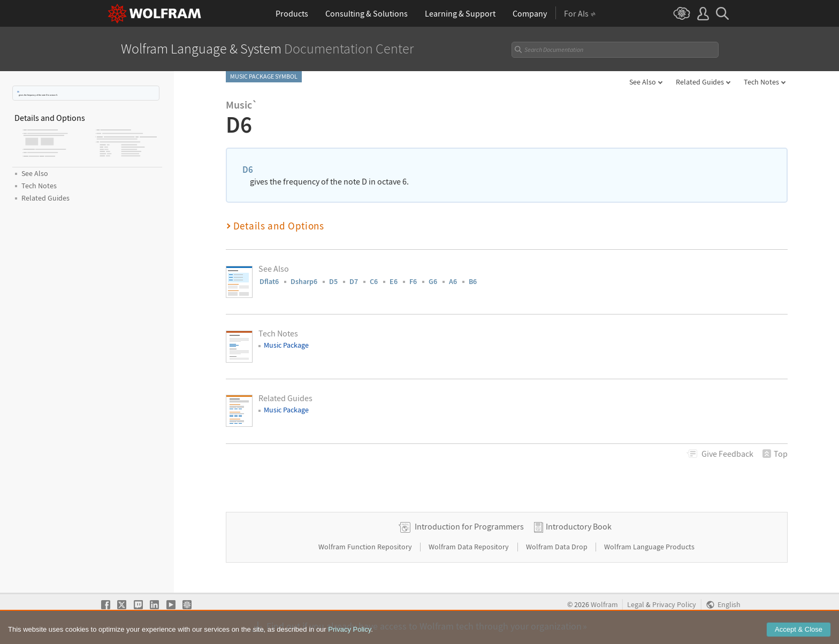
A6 (453, 281)
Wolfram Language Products (649, 547)
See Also (643, 82)
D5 (333, 281)
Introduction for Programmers (469, 526)
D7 (354, 281)
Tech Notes (761, 82)
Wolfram (604, 605)
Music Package (286, 345)
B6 (473, 281)
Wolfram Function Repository (366, 547)
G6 (433, 281)
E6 (394, 281)
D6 (18, 92)
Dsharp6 (304, 281)
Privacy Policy (674, 605)
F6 (413, 281)
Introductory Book (579, 526)
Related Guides (700, 82)
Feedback (727, 454)
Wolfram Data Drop (558, 547)
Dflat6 (269, 281)
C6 (374, 281)
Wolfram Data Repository (470, 547)
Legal (636, 605)
